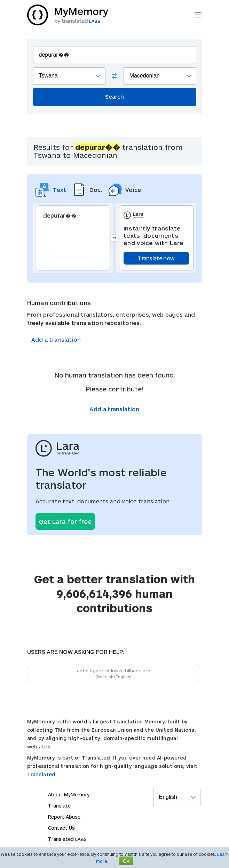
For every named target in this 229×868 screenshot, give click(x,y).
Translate (59, 806)
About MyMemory (69, 794)
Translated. (42, 774)
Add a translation (56, 339)
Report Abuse (64, 817)
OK (126, 861)
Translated (67, 839)
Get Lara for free (65, 521)
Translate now (156, 258)
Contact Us (61, 828)
